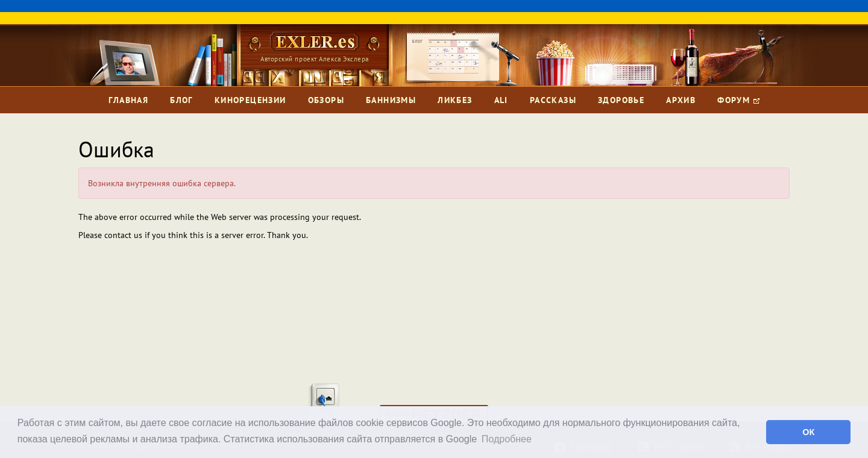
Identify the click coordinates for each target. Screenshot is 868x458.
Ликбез (455, 100)
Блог (181, 100)
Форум (738, 100)
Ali (501, 100)
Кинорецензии (250, 100)
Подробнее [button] (507, 439)
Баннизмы (391, 100)
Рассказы (553, 100)
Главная (128, 100)
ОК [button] (808, 432)
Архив (681, 100)
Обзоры (326, 100)
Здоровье (621, 100)
